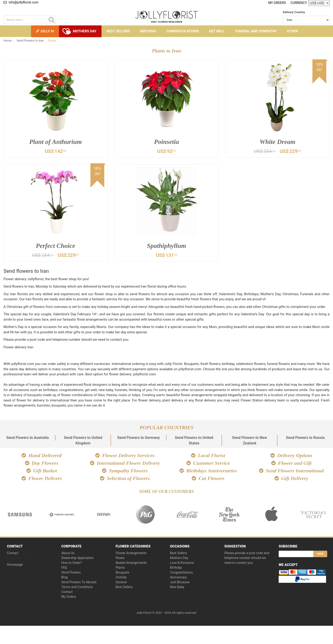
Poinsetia (166, 142)
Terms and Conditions (77, 588)
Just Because (180, 583)
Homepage (15, 565)
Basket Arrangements (131, 564)
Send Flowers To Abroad (79, 583)
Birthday (148, 31)
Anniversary (178, 578)
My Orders (277, 3)
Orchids (121, 578)
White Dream (278, 142)
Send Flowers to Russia (305, 439)
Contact (13, 554)
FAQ (64, 568)
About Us (68, 554)
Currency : (299, 3)
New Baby (177, 588)
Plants (120, 568)
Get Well (217, 31)
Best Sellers (118, 31)
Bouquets (122, 573)
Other (293, 31)
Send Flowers (71, 573)
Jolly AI (45, 31)
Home (8, 41)
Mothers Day (85, 31)
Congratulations (183, 31)
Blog (65, 578)
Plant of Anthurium (55, 142)
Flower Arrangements (131, 554)
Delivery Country (294, 12)
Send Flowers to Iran (30, 41)
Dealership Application (77, 559)
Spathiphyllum (166, 246)
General (121, 583)
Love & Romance (182, 564)
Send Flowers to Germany (139, 439)
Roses (120, 559)
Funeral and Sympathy (256, 31)
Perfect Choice (55, 246)
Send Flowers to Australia (28, 439)
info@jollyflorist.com (21, 2)
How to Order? (72, 564)
